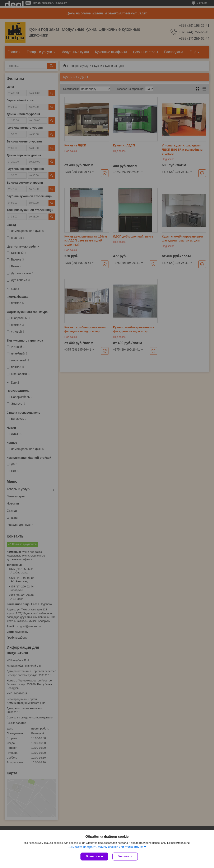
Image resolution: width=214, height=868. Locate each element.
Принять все (94, 856)
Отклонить (125, 856)
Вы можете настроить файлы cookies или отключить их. (105, 847)
